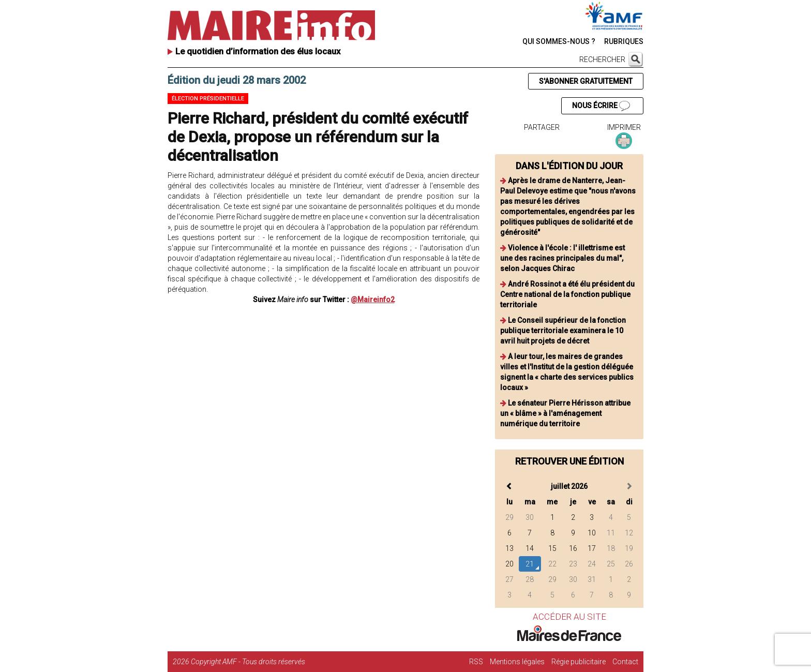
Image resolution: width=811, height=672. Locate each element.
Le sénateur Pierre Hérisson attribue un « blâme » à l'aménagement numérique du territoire (565, 413)
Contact (625, 662)
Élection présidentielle (208, 99)
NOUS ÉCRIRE (601, 106)
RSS (476, 662)
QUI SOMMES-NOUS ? (559, 41)
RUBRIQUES (624, 41)
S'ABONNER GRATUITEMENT (586, 81)
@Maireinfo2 (373, 300)
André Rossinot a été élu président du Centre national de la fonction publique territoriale (567, 294)
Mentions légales (517, 662)
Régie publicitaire (579, 662)
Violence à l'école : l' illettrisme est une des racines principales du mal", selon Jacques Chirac (562, 258)
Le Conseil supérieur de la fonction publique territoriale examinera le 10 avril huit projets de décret (563, 331)
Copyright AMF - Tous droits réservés (248, 662)
